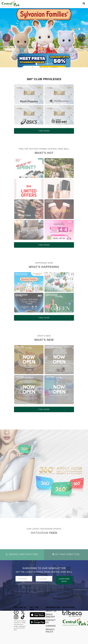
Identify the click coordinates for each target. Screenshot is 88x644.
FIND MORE (44, 131)
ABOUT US (51, 611)
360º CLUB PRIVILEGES (22, 86)
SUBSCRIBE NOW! (64, 580)
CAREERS (51, 626)
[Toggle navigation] (80, 4)
